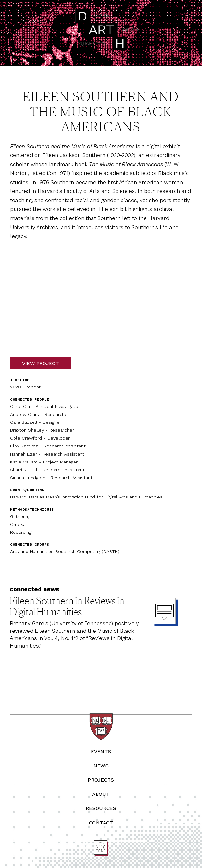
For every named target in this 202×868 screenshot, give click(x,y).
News (101, 766)
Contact (101, 823)
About (101, 794)
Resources (101, 808)
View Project (41, 363)
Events (101, 751)
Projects (101, 780)
